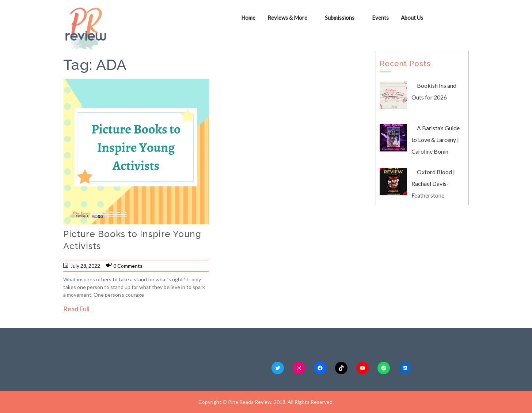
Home (248, 18)
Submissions (340, 18)
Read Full (76, 309)
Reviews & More (287, 18)
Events (380, 18)
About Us (412, 18)
